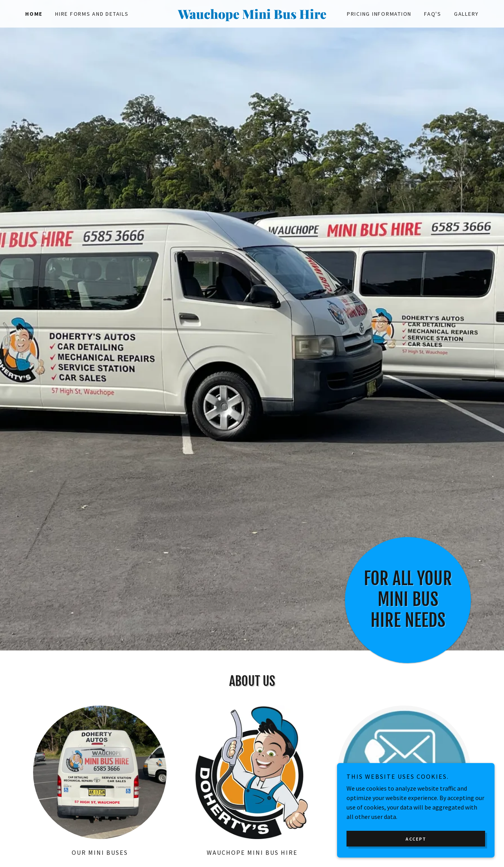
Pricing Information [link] (379, 14)
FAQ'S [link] (433, 14)
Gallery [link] (466, 14)
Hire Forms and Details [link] (92, 14)
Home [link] (34, 14)
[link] (252, 17)
